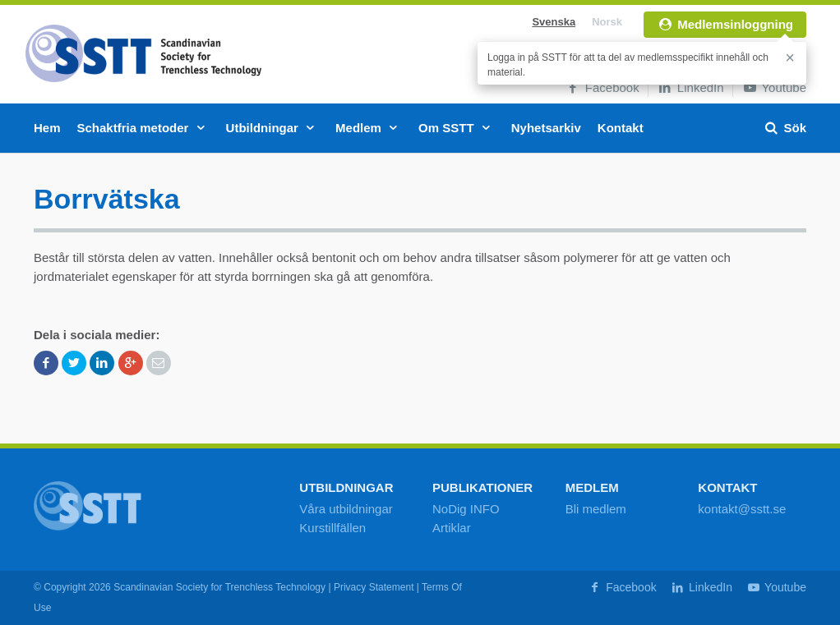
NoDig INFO (466, 509)
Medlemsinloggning (725, 24)
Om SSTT (457, 128)
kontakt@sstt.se (742, 509)
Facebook (602, 87)
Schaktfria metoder (143, 128)
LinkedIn (690, 87)
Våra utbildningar (346, 509)
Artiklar (452, 528)
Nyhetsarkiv (546, 128)
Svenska (554, 22)
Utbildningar (273, 128)
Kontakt (621, 128)
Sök (785, 128)
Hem (47, 128)
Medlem (369, 128)
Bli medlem (596, 509)
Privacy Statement (374, 587)
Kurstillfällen (332, 528)
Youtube (774, 87)
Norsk (607, 22)
